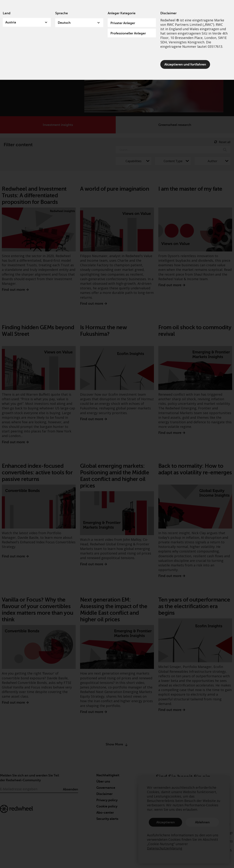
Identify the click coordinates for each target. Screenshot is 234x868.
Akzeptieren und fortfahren (185, 64)
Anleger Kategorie (122, 13)
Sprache (62, 13)
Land (7, 13)
